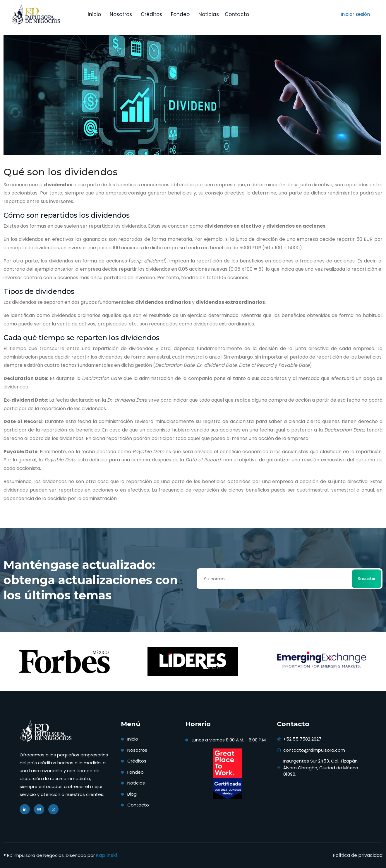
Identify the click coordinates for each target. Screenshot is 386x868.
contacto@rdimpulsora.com (314, 750)
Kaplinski (107, 855)
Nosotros (137, 750)
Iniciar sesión (355, 14)
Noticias (209, 14)
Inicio (94, 14)
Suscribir (367, 578)
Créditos (151, 14)
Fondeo (135, 772)
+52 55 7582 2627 (302, 739)
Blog (132, 794)
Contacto (237, 14)
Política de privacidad (358, 855)
